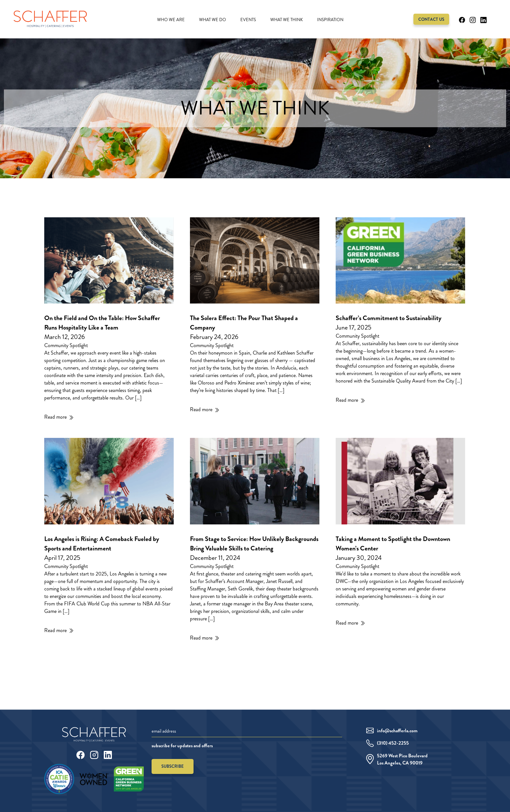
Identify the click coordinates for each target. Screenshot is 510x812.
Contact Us (431, 19)
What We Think (287, 20)
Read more (55, 417)
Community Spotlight (66, 345)
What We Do (213, 20)
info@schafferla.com (397, 731)
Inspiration (330, 20)
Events (248, 20)
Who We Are (171, 20)
